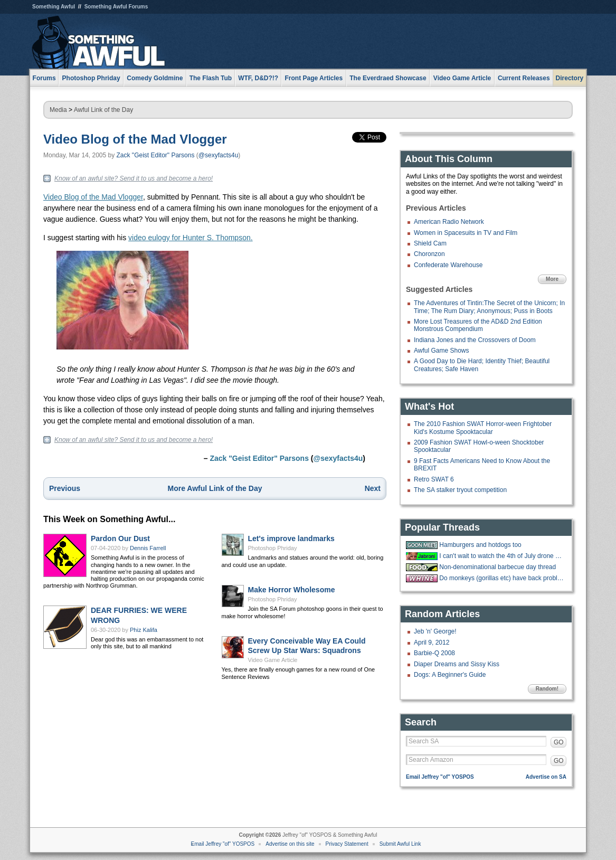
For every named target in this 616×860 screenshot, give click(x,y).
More (552, 279)
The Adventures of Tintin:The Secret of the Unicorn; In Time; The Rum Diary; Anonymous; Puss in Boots (489, 307)
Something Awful (54, 7)
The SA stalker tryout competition (460, 490)
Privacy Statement (347, 844)
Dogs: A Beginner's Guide (450, 675)
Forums (44, 78)
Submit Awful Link (400, 844)
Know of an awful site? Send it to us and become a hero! (134, 178)
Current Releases (524, 78)
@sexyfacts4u (219, 155)
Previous (65, 488)
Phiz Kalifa (144, 630)
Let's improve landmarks (291, 538)
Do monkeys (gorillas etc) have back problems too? (501, 578)
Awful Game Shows (442, 351)
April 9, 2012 (432, 642)
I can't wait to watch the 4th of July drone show (501, 556)
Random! (547, 689)
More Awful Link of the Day (215, 488)
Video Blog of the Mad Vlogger (135, 139)
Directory (570, 78)
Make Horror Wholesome (292, 590)
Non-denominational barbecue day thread (497, 567)
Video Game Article (273, 660)
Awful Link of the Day (104, 110)
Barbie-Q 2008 (434, 653)
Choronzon (429, 254)
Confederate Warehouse (448, 265)
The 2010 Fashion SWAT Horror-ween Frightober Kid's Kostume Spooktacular (483, 428)
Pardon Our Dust (120, 538)
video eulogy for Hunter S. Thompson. (191, 238)
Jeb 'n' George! (435, 631)
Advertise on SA (546, 777)
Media (58, 110)
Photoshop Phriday (273, 548)
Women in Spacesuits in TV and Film (466, 233)
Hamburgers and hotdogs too (480, 545)
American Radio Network (449, 222)
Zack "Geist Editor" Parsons (156, 155)
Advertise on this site (290, 844)
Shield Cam (430, 243)
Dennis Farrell (148, 548)
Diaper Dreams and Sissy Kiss (457, 664)
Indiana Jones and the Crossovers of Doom (475, 340)
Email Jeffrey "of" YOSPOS (440, 777)
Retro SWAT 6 (434, 479)
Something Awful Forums (116, 7)
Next (373, 488)
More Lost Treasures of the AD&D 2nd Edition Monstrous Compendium (478, 325)
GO (559, 742)
